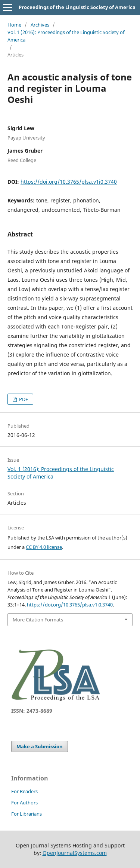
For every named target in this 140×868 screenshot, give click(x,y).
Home (14, 25)
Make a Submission (40, 746)
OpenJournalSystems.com (75, 853)
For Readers (24, 791)
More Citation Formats (38, 620)
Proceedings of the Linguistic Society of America (77, 7)
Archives (40, 25)
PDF (23, 399)
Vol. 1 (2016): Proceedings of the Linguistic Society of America (66, 36)
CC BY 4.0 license (44, 547)
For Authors (24, 803)
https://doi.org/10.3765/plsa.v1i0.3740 (69, 182)
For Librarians (27, 814)
